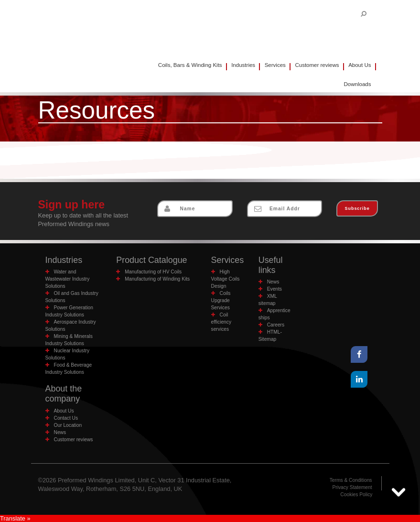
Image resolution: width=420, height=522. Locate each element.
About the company (64, 394)
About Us (360, 65)
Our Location (68, 425)
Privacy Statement (352, 487)
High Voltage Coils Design (226, 279)
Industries (243, 65)
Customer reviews (317, 65)
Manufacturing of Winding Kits (157, 279)
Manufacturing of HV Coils (153, 272)
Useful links (271, 265)
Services (275, 65)
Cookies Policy (356, 495)
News (273, 282)
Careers (276, 325)
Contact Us (66, 418)
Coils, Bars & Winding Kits (190, 65)
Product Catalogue (151, 260)
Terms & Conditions (351, 480)
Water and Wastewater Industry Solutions (68, 279)
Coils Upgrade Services (221, 300)
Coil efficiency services (221, 322)
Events (275, 289)
